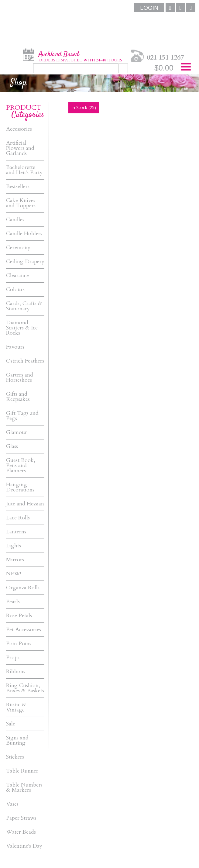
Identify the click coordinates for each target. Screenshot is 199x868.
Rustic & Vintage (16, 707)
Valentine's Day (24, 846)
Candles (15, 220)
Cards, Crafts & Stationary (24, 306)
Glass (12, 446)
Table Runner (22, 771)
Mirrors (15, 560)
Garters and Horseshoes (20, 377)
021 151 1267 (165, 57)
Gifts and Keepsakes (18, 397)
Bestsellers (18, 186)
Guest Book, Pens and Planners (21, 465)
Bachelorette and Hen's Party (24, 170)
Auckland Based (80, 56)
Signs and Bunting (17, 740)
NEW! (14, 574)
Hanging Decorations (20, 487)
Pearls (13, 602)
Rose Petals (19, 616)
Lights (14, 546)
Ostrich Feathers (25, 361)
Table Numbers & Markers (24, 787)
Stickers (15, 757)
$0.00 (164, 68)
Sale (11, 724)
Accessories (19, 129)
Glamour (17, 432)
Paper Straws (21, 818)
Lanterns (16, 532)
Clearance (17, 276)
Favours (15, 347)
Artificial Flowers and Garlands (20, 148)
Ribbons (16, 672)
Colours (15, 289)
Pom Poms (19, 644)
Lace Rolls (18, 518)
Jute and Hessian (25, 504)
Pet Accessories (24, 630)
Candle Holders (24, 234)
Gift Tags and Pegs (22, 416)
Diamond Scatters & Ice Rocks (22, 328)
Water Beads (21, 832)
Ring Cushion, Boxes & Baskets (25, 688)
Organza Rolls (23, 588)
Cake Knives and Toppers (21, 203)
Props (13, 658)
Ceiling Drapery (25, 262)
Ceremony (18, 248)
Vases (12, 804)
